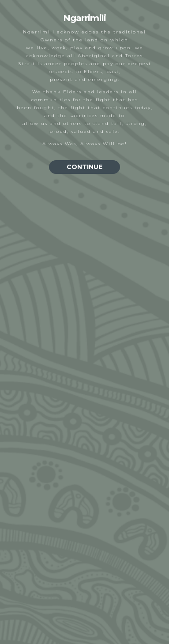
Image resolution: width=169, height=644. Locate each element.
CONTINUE (84, 167)
